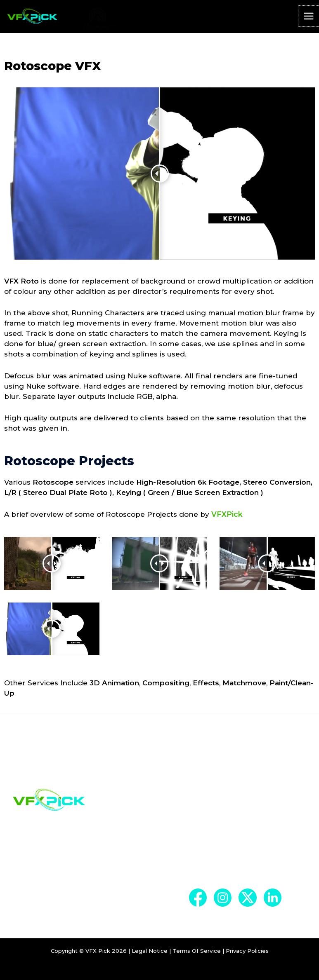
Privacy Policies (247, 959)
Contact (206, 874)
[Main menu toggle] (309, 17)
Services (207, 846)
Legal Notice (150, 959)
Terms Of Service (197, 959)
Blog (199, 860)
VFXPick (226, 515)
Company (210, 831)
